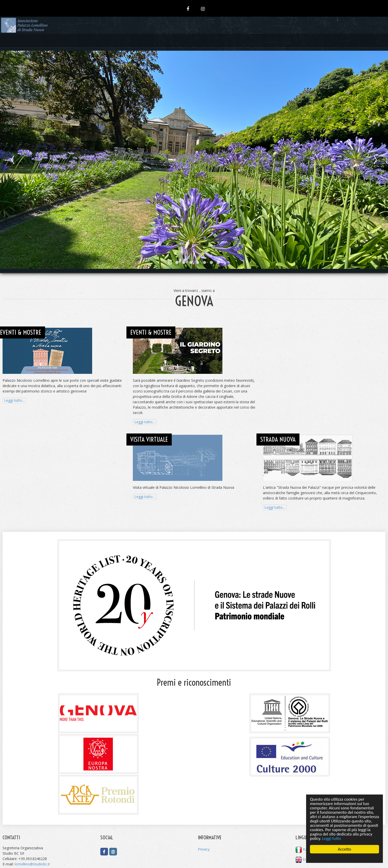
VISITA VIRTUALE (149, 439)
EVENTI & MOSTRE (21, 332)
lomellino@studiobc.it (32, 864)
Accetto (344, 849)
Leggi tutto (332, 838)
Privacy (204, 849)
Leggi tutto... (14, 400)
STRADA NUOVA (278, 439)
